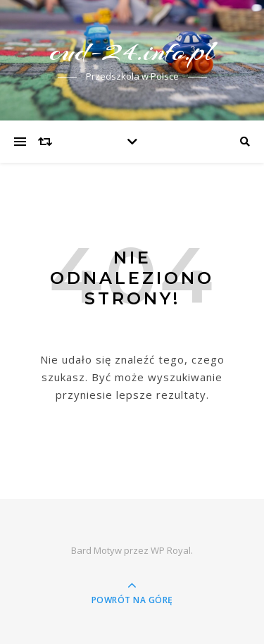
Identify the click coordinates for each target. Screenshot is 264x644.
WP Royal (171, 550)
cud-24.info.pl (132, 51)
